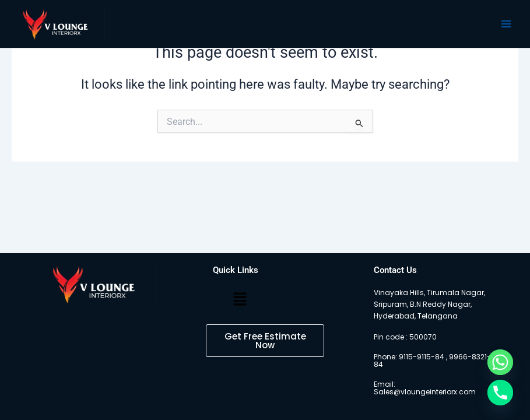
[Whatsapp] (500, 362)
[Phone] (500, 393)
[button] (240, 300)
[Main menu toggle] (506, 24)
